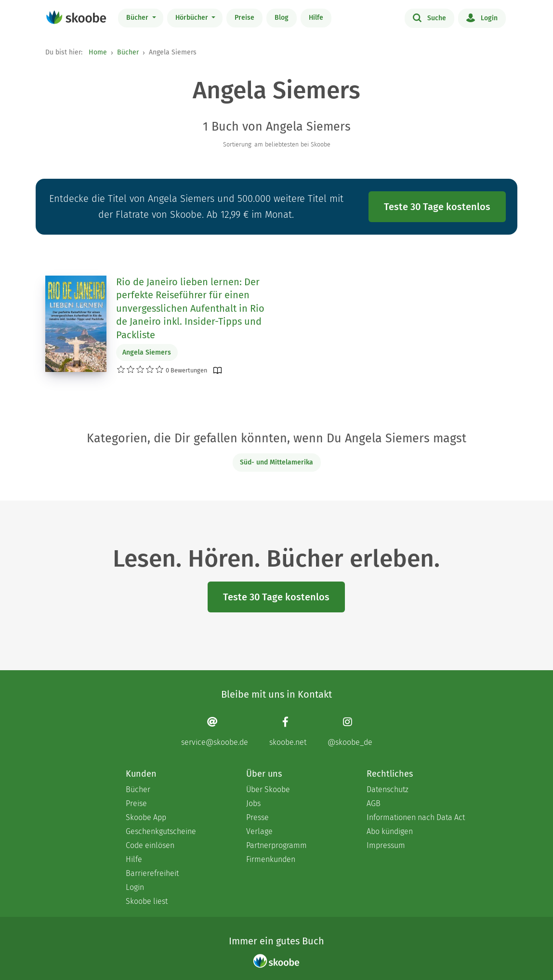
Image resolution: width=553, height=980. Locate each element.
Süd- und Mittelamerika (276, 462)
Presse (257, 817)
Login (482, 17)
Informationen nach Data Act (416, 817)
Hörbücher (193, 18)
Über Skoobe (268, 789)
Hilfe (316, 18)
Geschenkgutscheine (161, 831)
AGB (374, 803)
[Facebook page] (288, 732)
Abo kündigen (390, 831)
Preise (244, 18)
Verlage (259, 831)
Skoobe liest (147, 901)
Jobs (253, 803)
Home (98, 52)
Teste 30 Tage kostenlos (437, 207)
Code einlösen (150, 845)
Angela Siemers (147, 352)
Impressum (386, 845)
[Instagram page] (350, 732)
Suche (429, 17)
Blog (282, 18)
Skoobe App (146, 817)
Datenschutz (388, 789)
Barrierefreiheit (152, 873)
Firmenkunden (271, 859)
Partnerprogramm (276, 845)
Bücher (138, 18)
